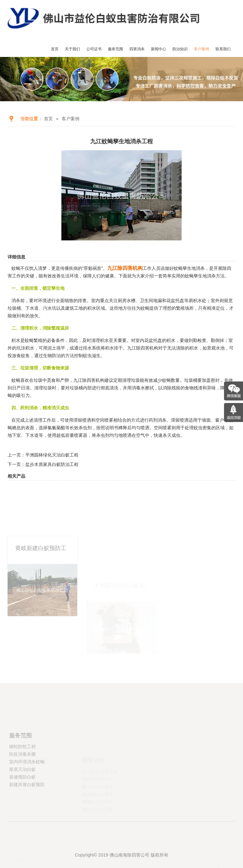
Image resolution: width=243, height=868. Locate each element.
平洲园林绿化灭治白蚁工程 (52, 455)
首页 (55, 49)
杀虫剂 (85, 428)
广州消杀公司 (47, 865)
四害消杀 (137, 49)
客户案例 (202, 49)
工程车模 (22, 865)
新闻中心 (159, 49)
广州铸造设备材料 (80, 865)
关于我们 (72, 49)
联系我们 (223, 49)
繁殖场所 (185, 308)
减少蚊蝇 (162, 380)
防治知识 (180, 49)
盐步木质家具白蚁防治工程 (52, 464)
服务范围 (115, 49)
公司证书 (94, 49)
